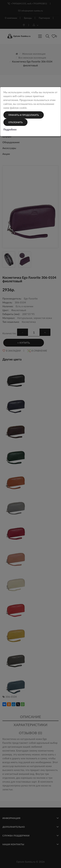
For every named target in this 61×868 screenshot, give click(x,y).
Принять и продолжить (24, 115)
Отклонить (15, 122)
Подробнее (10, 129)
